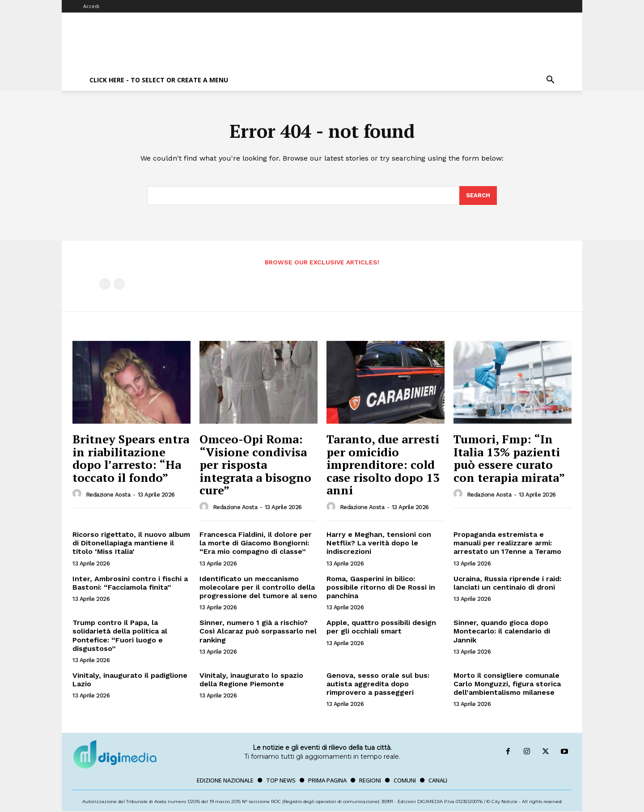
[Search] (478, 196)
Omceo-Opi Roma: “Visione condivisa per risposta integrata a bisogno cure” (255, 465)
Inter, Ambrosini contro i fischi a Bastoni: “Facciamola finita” (130, 583)
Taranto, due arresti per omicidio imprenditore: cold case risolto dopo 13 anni (383, 465)
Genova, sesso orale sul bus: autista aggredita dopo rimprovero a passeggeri (378, 684)
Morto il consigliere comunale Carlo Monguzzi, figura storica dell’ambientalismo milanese (507, 684)
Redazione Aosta (108, 495)
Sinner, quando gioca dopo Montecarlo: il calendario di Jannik (502, 631)
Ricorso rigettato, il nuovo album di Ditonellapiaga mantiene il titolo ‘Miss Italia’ (131, 543)
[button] (550, 81)
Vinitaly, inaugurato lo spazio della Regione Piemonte (251, 680)
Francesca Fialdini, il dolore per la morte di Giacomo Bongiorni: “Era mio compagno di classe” (256, 543)
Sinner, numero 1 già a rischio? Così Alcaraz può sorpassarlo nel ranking (258, 631)
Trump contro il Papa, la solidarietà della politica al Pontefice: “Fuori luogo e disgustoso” (120, 636)
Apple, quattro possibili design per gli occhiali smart (381, 627)
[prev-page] (105, 285)
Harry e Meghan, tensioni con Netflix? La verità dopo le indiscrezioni (379, 543)
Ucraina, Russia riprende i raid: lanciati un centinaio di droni (507, 583)
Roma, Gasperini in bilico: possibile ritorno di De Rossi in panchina (381, 588)
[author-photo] (78, 495)
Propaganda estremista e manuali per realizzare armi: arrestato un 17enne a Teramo (507, 543)
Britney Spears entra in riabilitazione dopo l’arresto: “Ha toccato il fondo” (131, 459)
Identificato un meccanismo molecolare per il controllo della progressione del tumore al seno (258, 588)
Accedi (91, 6)
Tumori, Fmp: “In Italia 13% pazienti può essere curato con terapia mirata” (509, 459)
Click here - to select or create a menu (159, 80)
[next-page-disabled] (119, 285)
